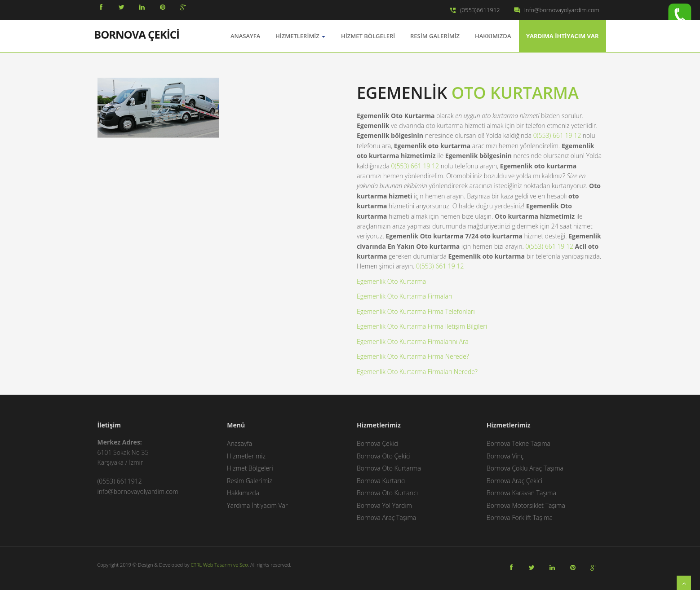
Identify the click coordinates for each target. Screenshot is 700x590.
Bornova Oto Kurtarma (389, 468)
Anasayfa (239, 443)
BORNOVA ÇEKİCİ (137, 34)
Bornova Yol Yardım (384, 505)
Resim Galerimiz (435, 36)
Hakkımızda (493, 36)
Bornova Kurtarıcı (381, 481)
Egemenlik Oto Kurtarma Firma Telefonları (416, 311)
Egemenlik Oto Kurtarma (391, 281)
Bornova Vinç (505, 456)
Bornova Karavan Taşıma (521, 493)
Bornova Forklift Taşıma (520, 517)
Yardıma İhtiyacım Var (563, 36)
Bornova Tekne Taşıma (518, 443)
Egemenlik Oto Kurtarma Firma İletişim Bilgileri (422, 326)
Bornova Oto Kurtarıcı (387, 493)
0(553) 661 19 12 (557, 135)
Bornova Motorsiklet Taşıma (526, 505)
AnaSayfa (245, 36)
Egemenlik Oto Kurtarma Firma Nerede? (413, 356)
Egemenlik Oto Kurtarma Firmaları (404, 296)
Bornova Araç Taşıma (386, 517)
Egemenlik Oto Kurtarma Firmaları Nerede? (417, 372)
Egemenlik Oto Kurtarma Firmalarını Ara (413, 341)
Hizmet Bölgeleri (368, 36)
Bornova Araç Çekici (514, 481)
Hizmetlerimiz (300, 36)
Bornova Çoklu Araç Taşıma (525, 468)
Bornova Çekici (378, 443)
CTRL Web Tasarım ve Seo (219, 565)
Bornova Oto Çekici (384, 456)
